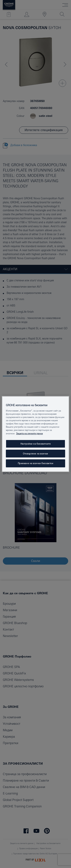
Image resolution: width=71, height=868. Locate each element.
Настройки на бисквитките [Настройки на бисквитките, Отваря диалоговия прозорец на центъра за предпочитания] (36, 444)
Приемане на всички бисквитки (36, 463)
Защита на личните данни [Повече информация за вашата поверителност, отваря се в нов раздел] (29, 433)
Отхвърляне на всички (35, 454)
